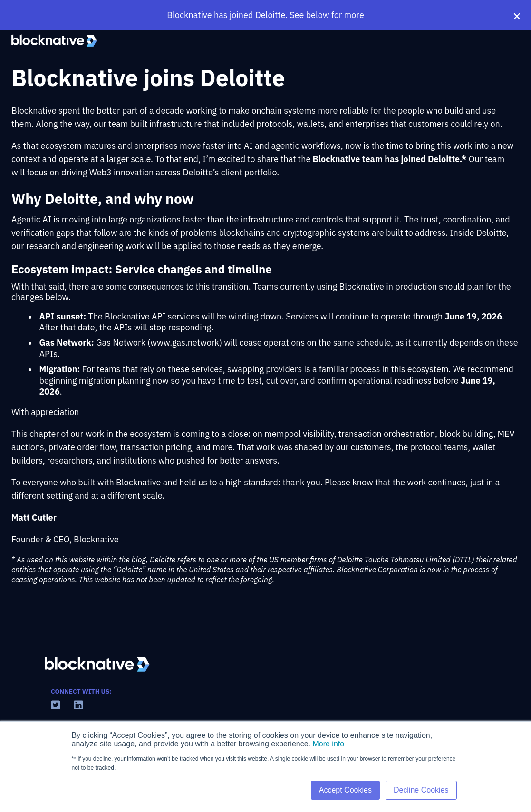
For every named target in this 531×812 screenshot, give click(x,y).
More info (328, 744)
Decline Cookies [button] (421, 790)
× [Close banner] (517, 15)
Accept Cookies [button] (345, 790)
